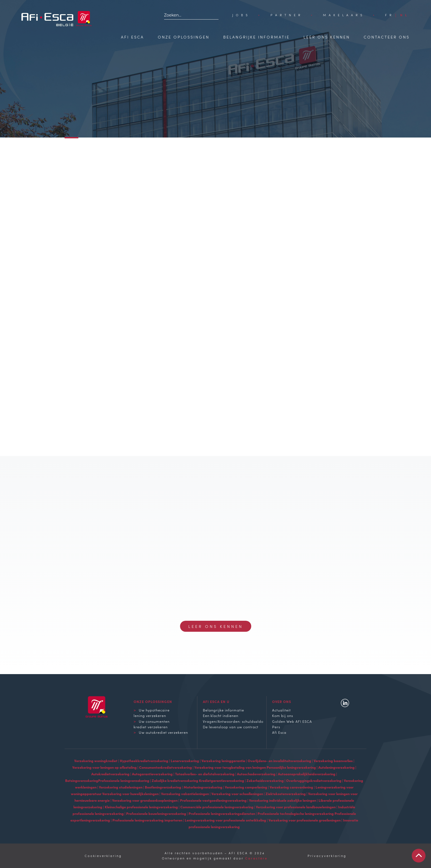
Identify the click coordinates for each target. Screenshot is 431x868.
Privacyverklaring (327, 856)
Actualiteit (281, 710)
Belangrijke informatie (256, 37)
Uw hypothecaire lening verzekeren (152, 713)
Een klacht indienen (221, 715)
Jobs (241, 15)
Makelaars (344, 15)
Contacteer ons (387, 37)
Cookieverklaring (103, 856)
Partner (287, 15)
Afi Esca (132, 37)
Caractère (256, 858)
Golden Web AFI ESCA (292, 721)
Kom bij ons (283, 715)
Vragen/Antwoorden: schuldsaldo (233, 721)
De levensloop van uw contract (231, 727)
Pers (276, 727)
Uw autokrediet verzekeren (163, 732)
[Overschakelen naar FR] (390, 15)
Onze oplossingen (184, 37)
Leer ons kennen (327, 37)
